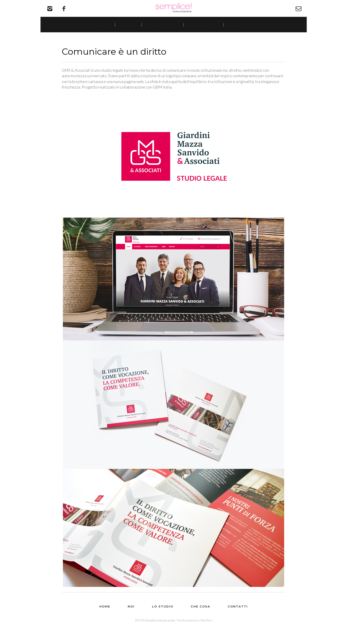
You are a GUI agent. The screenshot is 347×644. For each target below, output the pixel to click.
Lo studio (163, 35)
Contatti (244, 35)
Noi (129, 35)
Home (99, 35)
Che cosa (204, 35)
